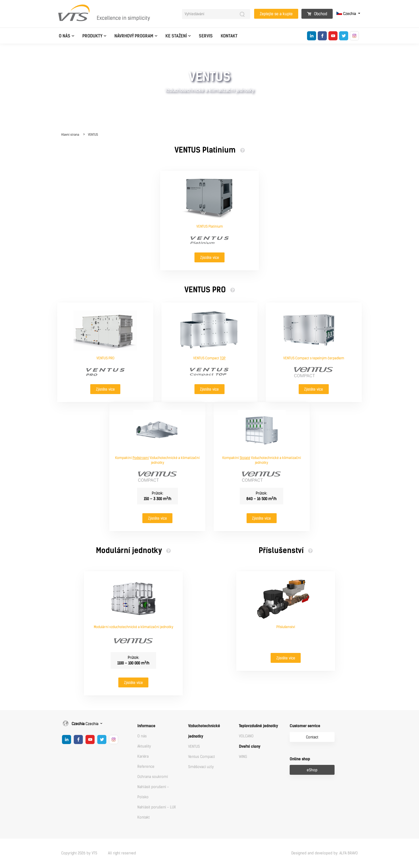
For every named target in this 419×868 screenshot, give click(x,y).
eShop (312, 770)
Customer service (305, 726)
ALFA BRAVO (349, 853)
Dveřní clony (250, 747)
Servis (206, 36)
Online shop (300, 759)
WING (243, 757)
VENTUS (93, 135)
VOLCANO (246, 736)
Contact (312, 737)
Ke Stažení (176, 36)
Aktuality (144, 746)
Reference (146, 767)
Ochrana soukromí (153, 777)
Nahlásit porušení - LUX (157, 807)
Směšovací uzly (201, 767)
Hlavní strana (70, 135)
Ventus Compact (201, 757)
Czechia (347, 14)
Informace (146, 726)
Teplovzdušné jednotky (258, 726)
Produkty (92, 36)
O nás (65, 36)
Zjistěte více (210, 258)
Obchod (317, 14)
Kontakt (229, 36)
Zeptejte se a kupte (276, 14)
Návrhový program (134, 36)
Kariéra (143, 756)
